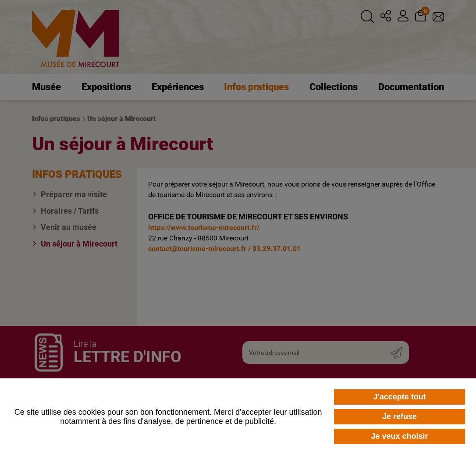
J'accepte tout (399, 397)
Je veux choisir (400, 436)
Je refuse (400, 416)
